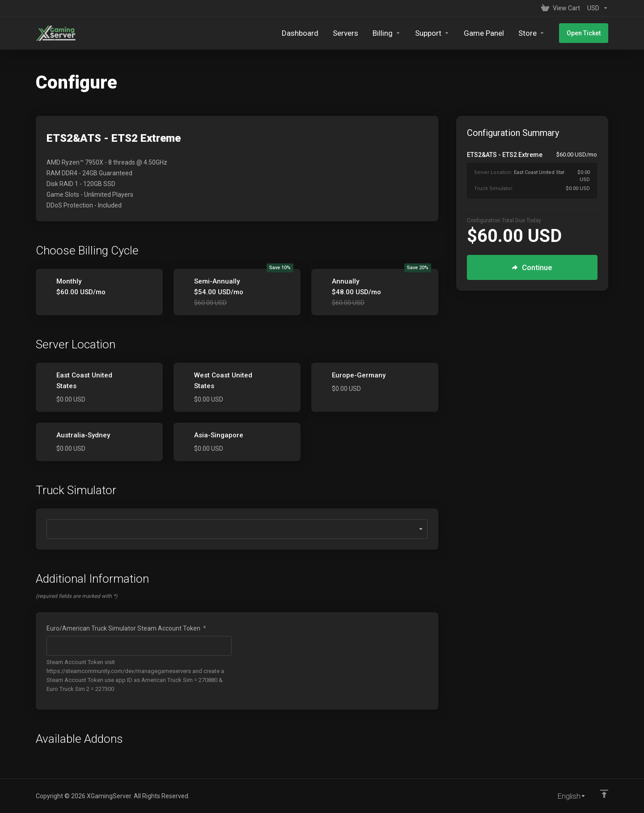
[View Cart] (561, 8)
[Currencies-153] (596, 8)
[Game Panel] (484, 33)
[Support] (432, 33)
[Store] (532, 33)
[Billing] (387, 33)
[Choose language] (565, 796)
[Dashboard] (300, 33)
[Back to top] (604, 794)
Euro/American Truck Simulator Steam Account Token (126, 628)
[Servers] (345, 33)
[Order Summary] (537, 174)
